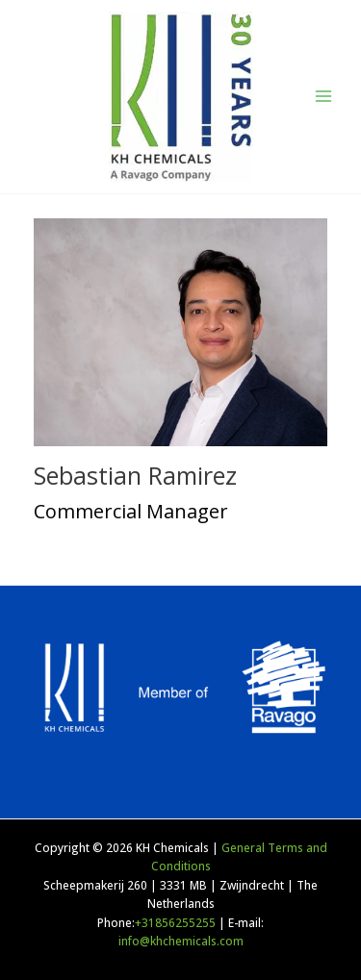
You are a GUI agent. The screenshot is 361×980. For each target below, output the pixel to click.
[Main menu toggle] (323, 96)
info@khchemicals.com (181, 941)
